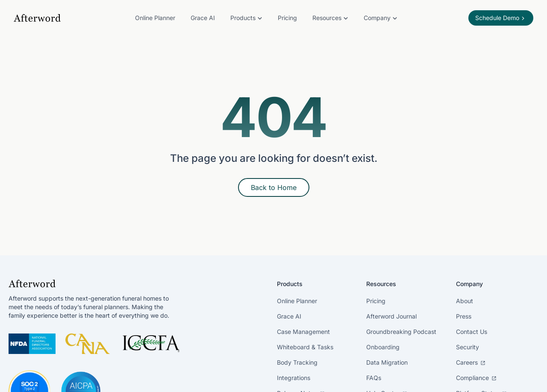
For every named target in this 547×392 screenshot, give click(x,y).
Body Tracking (297, 362)
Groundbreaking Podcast (401, 332)
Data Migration (387, 362)
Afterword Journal (391, 316)
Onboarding (383, 347)
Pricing (287, 18)
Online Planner (155, 18)
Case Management (303, 332)
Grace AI (203, 18)
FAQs (374, 378)
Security (468, 347)
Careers (471, 362)
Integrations (294, 378)
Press (464, 316)
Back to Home (274, 187)
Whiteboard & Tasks (305, 347)
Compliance (476, 378)
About (465, 301)
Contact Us (472, 332)
